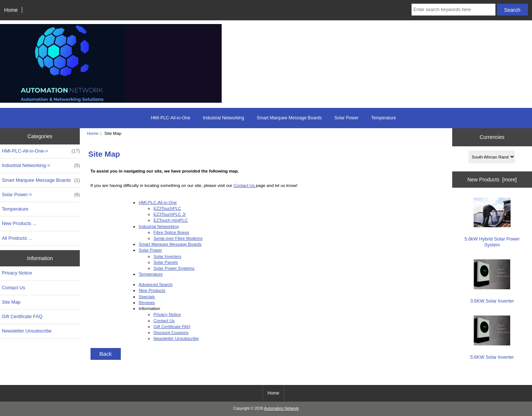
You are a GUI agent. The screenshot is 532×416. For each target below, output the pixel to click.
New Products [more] (492, 180)
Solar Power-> (41, 195)
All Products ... (17, 238)
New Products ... (19, 223)
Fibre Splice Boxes (171, 232)
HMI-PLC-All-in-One (170, 118)
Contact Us (13, 288)
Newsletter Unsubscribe (27, 331)
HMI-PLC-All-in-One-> (41, 151)
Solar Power (346, 118)
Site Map (11, 302)
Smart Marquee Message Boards (289, 118)
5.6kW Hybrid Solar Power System (492, 223)
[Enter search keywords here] (453, 10)
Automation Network (282, 408)
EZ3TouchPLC (167, 208)
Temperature (383, 118)
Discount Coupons (171, 332)
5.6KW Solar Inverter (492, 338)
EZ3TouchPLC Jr (170, 214)
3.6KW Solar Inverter (492, 282)
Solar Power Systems (174, 268)
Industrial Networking (224, 118)
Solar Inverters (167, 256)
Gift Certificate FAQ (22, 316)
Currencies (492, 137)
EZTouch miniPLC (170, 220)
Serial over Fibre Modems (178, 238)
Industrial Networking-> (41, 166)
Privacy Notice (17, 273)
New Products (152, 290)
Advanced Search (156, 284)
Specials (147, 296)
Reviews (147, 302)
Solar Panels (166, 262)
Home (11, 10)
